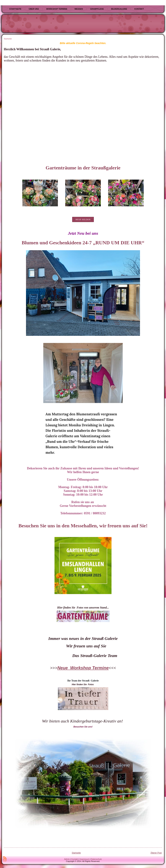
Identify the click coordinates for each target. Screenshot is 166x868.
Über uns (34, 9)
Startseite (15, 9)
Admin (67, 859)
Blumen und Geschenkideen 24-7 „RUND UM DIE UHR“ (83, 243)
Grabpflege (97, 9)
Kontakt (139, 9)
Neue (64, 668)
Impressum (84, 859)
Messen (79, 9)
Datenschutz (96, 859)
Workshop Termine (57, 9)
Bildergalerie (119, 9)
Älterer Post (156, 853)
